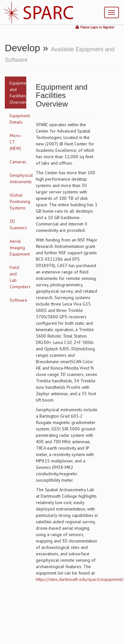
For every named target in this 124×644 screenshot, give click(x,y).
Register (109, 27)
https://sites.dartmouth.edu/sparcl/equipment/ (80, 579)
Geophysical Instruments (18, 178)
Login (94, 27)
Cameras (18, 162)
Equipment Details (18, 119)
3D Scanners (18, 224)
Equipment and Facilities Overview (18, 93)
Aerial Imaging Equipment (18, 248)
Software (18, 300)
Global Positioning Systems (18, 201)
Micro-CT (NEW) (16, 142)
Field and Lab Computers (18, 277)
